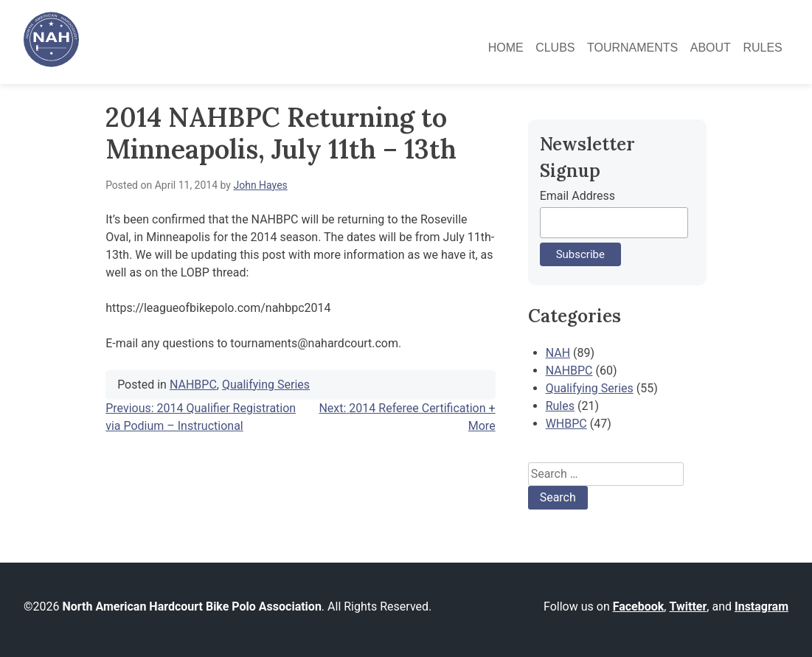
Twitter (688, 606)
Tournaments (632, 48)
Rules (762, 48)
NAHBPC (193, 385)
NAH (558, 353)
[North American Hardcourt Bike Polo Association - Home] (51, 63)
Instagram (761, 606)
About (711, 48)
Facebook (639, 606)
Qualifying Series (266, 385)
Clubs (555, 48)
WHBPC (566, 424)
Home (506, 48)
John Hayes (260, 185)
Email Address (577, 196)
